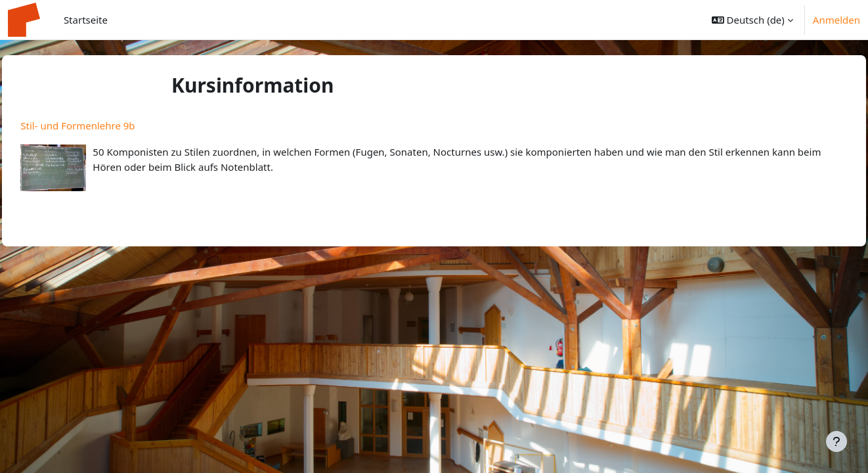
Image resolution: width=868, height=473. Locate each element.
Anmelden (836, 20)
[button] (752, 20)
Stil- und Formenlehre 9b (107, 125)
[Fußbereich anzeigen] (836, 441)
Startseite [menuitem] (86, 20)
